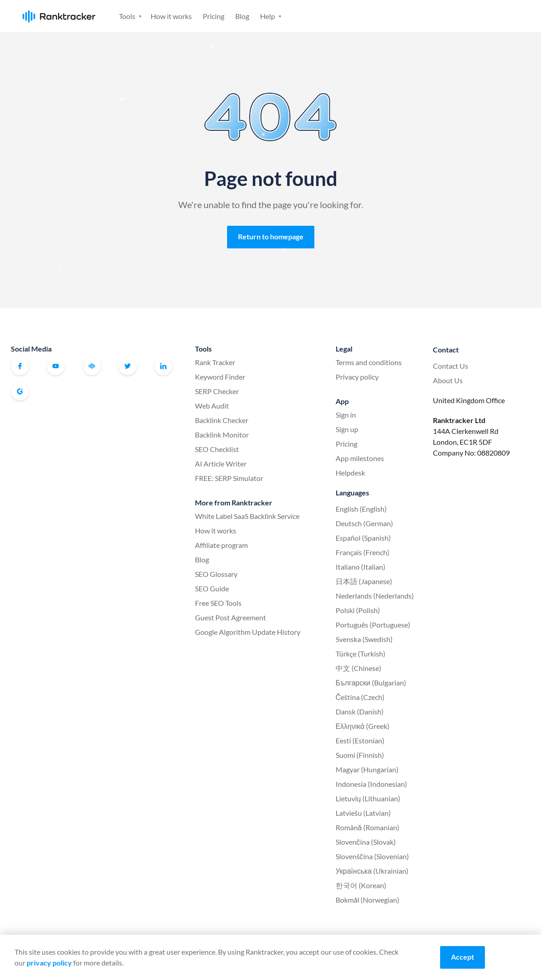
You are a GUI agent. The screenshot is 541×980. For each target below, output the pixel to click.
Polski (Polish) (358, 610)
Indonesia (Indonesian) (371, 784)
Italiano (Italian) (361, 567)
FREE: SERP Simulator (229, 478)
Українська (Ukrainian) (372, 871)
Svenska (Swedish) (364, 639)
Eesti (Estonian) (360, 740)
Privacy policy (357, 377)
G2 (20, 391)
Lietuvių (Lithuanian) (368, 798)
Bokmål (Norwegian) (368, 900)
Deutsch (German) (364, 523)
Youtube (56, 366)
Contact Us (451, 366)
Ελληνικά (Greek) (363, 726)
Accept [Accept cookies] (463, 957)
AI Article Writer (221, 464)
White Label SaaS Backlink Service (247, 516)
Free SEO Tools (218, 603)
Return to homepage (271, 236)
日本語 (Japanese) (364, 581)
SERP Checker (217, 391)
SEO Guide (212, 588)
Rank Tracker (215, 362)
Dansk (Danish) (360, 711)
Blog (242, 16)
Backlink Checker (222, 420)
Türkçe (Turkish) (361, 654)
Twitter (128, 366)
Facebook (20, 366)
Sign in (452, 16)
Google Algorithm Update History (248, 632)
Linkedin (163, 366)
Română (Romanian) (368, 827)
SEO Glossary (216, 574)
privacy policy (49, 963)
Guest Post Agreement (230, 617)
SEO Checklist (217, 449)
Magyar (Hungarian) (367, 769)
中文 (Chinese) (358, 668)
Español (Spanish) (363, 538)
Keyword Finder (220, 377)
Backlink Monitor (222, 435)
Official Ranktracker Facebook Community (92, 366)
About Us (448, 380)
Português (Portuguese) (373, 625)
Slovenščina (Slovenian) (372, 856)
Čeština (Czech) (360, 697)
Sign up (496, 16)
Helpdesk (350, 473)
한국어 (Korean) (361, 885)
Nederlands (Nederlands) (375, 596)
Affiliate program (221, 545)
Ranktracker (59, 17)
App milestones (360, 458)
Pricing (214, 16)
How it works (171, 16)
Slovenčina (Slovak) (366, 842)
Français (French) (363, 552)
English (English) (361, 509)
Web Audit (212, 406)
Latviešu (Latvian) (363, 813)
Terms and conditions (369, 362)
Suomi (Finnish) (360, 755)
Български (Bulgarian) (371, 683)
